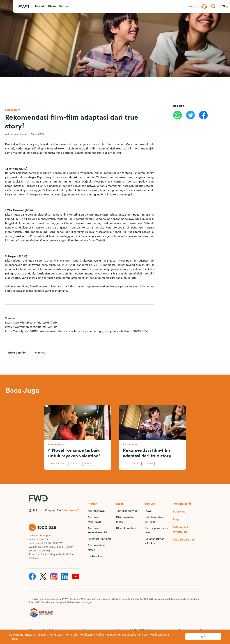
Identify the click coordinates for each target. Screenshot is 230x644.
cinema (40, 353)
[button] (40, 6)
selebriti (75, 464)
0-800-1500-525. (39, 539)
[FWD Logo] (24, 7)
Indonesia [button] (71, 510)
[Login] (192, 6)
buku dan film (17, 353)
